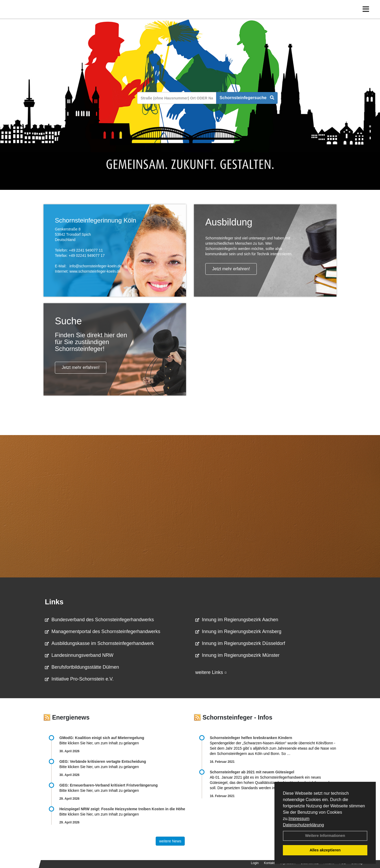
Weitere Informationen (325, 836)
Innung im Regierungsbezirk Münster (237, 655)
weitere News (170, 841)
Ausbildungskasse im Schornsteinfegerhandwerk (99, 643)
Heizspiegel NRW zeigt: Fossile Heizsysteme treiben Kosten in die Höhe (122, 809)
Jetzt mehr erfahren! (231, 269)
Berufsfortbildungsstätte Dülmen (82, 667)
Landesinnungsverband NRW (79, 655)
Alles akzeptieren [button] (325, 850)
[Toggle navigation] (366, 15)
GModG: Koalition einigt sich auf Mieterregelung (102, 738)
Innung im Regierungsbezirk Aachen (237, 620)
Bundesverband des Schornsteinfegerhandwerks (99, 620)
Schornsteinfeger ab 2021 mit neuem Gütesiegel (252, 772)
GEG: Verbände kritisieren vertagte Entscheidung (103, 761)
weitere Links (211, 672)
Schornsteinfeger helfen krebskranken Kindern (251, 738)
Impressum (299, 819)
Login (255, 863)
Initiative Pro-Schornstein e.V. (79, 679)
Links (54, 602)
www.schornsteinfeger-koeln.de (95, 271)
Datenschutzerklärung (303, 825)
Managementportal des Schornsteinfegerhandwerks (103, 631)
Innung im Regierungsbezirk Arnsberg (238, 631)
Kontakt (269, 863)
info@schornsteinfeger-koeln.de (96, 266)
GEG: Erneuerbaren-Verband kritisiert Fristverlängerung (109, 785)
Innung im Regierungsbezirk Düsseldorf (240, 643)
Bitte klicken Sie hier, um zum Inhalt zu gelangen (99, 743)
